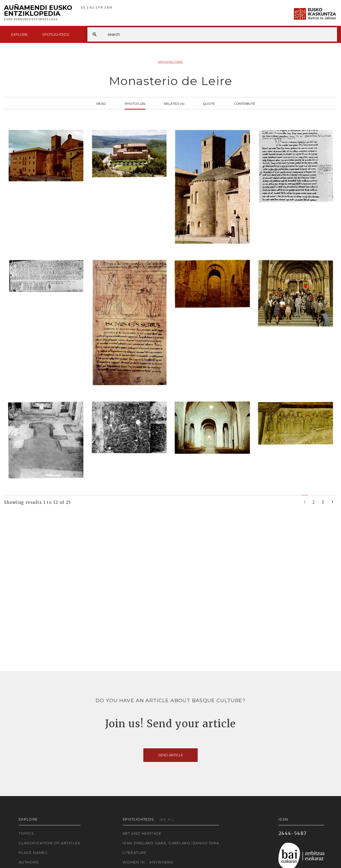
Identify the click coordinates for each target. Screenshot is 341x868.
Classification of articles (50, 843)
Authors (29, 862)
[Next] (332, 501)
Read (101, 103)
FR (101, 8)
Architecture (170, 62)
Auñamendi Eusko (38, 13)
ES (83, 8)
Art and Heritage (142, 833)
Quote (209, 103)
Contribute (244, 103)
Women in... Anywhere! (148, 862)
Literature (135, 853)
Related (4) (174, 103)
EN (110, 8)
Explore (19, 34)
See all (167, 819)
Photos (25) (135, 103)
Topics (26, 833)
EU (92, 8)
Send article (170, 755)
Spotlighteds (56, 34)
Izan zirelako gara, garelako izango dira (171, 843)
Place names (33, 853)
